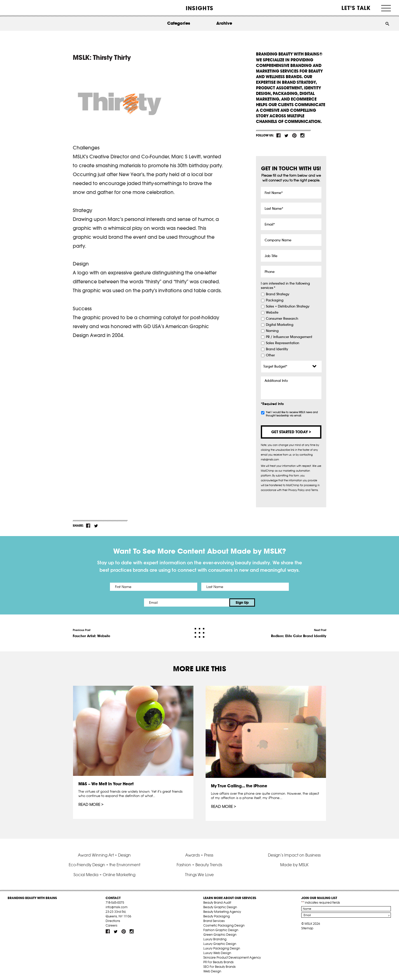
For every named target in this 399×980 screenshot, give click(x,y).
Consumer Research (282, 319)
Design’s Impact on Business (294, 855)
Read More (89, 805)
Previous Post (91, 633)
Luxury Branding (215, 939)
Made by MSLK (294, 865)
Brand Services (214, 921)
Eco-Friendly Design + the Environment (104, 865)
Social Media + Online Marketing (104, 875)
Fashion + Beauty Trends (199, 865)
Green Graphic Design (220, 935)
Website (272, 313)
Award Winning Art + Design (104, 855)
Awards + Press (199, 855)
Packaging (275, 300)
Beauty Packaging (217, 916)
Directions (113, 921)
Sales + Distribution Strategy (288, 306)
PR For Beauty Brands (218, 962)
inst (302, 135)
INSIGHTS (199, 8)
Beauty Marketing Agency (222, 912)
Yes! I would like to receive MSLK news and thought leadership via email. (292, 414)
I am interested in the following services (285, 286)
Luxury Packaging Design (222, 948)
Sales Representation (283, 343)
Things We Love (199, 875)
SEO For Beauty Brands (219, 967)
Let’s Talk (356, 8)
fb (279, 135)
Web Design (212, 971)
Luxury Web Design (217, 953)
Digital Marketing (280, 325)
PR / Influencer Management (289, 337)
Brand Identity (277, 349)
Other (270, 355)
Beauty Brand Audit (217, 902)
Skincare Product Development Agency (232, 957)
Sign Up (242, 603)
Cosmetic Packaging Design (224, 925)
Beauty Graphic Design (220, 907)
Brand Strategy (278, 294)
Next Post (299, 633)
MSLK (27, 8)
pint (294, 135)
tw (287, 135)
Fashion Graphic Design (221, 930)
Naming (272, 331)
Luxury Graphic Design (220, 944)
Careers (111, 925)
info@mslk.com (117, 907)
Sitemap (307, 928)
